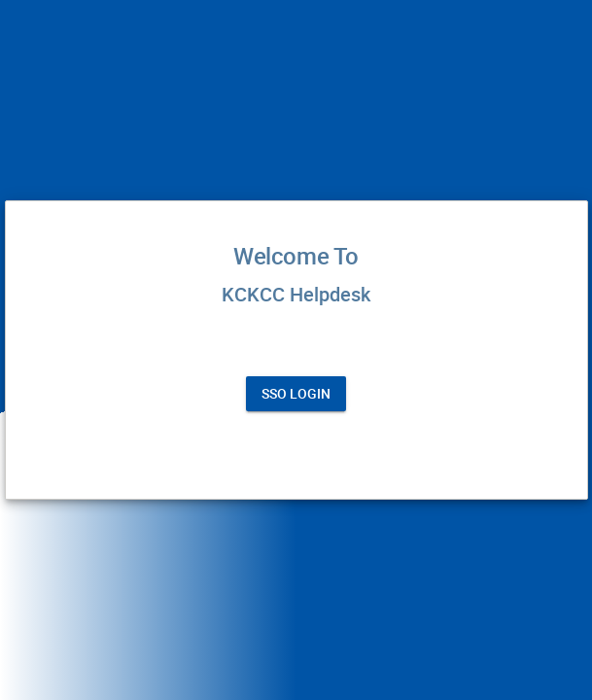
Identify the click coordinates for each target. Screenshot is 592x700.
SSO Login (296, 393)
